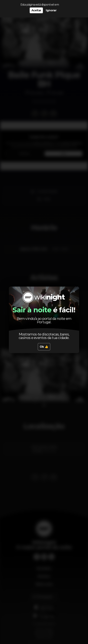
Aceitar (36, 10)
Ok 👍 (44, 347)
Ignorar (51, 10)
